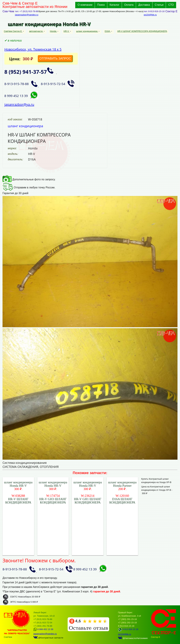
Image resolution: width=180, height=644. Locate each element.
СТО (171, 5)
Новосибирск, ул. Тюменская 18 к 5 (33, 49)
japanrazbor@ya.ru (19, 104)
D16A (108, 31)
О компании (85, 5)
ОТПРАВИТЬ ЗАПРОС (55, 58)
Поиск (101, 5)
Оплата (129, 5)
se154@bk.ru (150, 15)
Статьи (159, 5)
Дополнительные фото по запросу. (29, 179)
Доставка (144, 5)
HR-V (67, 31)
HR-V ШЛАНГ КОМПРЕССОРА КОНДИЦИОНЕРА (142, 31)
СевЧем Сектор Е (13, 31)
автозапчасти (36, 31)
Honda (53, 31)
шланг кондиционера (87, 31)
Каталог (115, 5)
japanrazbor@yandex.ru (27, 15)
